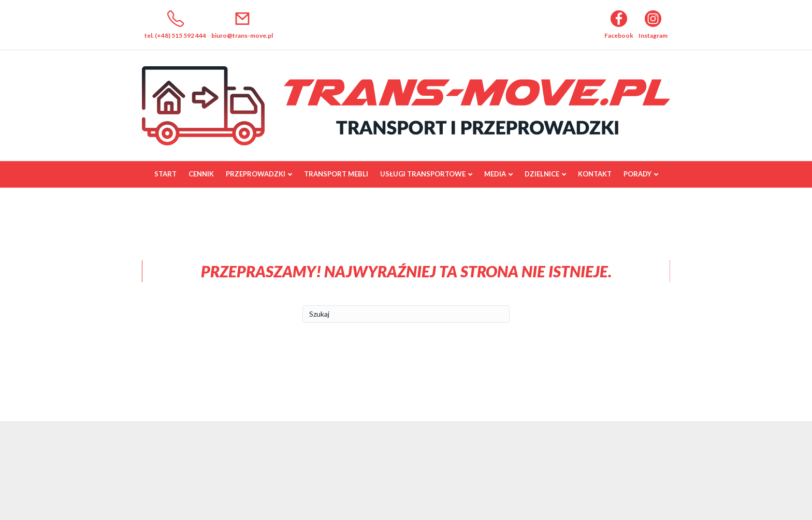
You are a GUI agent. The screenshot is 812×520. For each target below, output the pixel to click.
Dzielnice (542, 174)
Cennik (201, 174)
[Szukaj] (406, 314)
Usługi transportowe (423, 174)
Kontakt (595, 174)
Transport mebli (336, 174)
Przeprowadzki (256, 174)
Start (165, 174)
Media (495, 174)
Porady (637, 174)
